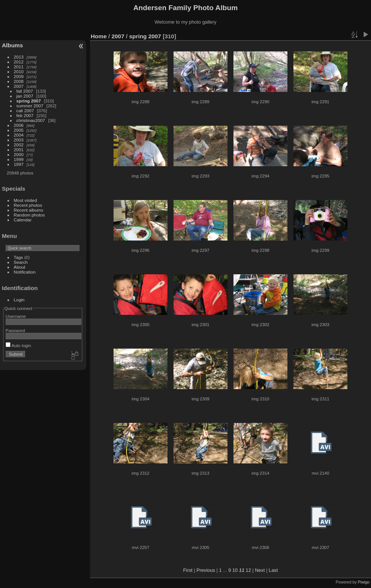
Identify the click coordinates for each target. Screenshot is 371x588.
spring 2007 (29, 101)
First (188, 570)
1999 (19, 159)
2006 (19, 125)
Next (260, 570)
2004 (19, 135)
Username (16, 316)
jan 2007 (25, 96)
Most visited (25, 200)
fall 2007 (25, 91)
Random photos (29, 215)
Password (15, 330)
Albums (12, 45)
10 (235, 570)
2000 (19, 154)
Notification (25, 272)
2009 (19, 76)
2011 (19, 67)
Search (21, 262)
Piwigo (364, 582)
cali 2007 (25, 111)
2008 (19, 81)
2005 (19, 130)
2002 (19, 145)
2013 (19, 57)
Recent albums (28, 210)
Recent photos (28, 205)
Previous (206, 570)
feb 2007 (25, 115)
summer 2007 (30, 106)
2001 (19, 150)
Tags (19, 257)
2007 (19, 86)
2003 (19, 140)
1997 (19, 164)
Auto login (18, 345)
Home (99, 36)
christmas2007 (31, 120)
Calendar (23, 220)
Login (19, 300)
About (20, 267)
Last (273, 570)
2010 (19, 71)
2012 (19, 62)
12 (248, 570)
